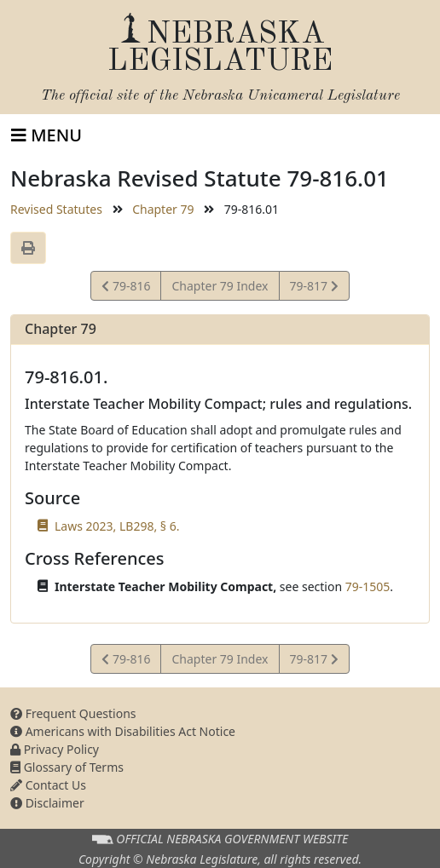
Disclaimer (47, 803)
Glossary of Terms (67, 767)
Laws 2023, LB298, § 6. (117, 526)
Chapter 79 (163, 209)
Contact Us (48, 785)
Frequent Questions (73, 713)
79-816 (126, 288)
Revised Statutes (56, 209)
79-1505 (368, 586)
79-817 (314, 288)
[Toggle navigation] (46, 135)
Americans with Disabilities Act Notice (123, 731)
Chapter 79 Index (220, 286)
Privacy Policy (55, 749)
